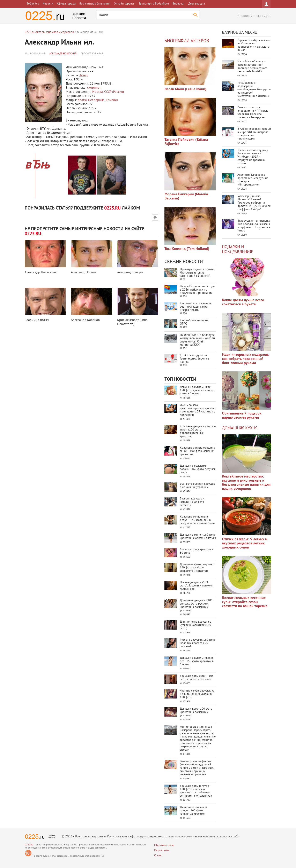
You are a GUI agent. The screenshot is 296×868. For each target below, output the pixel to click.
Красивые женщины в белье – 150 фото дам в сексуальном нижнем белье (198, 520)
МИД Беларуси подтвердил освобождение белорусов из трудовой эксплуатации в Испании (254, 90)
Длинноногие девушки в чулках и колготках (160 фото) (196, 625)
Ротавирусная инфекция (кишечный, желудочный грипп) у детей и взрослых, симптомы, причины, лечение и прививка (197, 768)
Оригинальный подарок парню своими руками (242, 416)
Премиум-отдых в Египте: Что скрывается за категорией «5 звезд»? (197, 273)
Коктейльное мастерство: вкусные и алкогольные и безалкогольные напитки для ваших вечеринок (246, 483)
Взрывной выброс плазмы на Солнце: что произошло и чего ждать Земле (254, 45)
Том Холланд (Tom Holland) (187, 249)
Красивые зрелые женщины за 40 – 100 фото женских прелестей (198, 451)
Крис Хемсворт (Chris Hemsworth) (132, 322)
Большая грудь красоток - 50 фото (196, 551)
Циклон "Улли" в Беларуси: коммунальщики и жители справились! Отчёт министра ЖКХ (198, 340)
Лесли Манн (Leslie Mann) (185, 89)
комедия (112, 100)
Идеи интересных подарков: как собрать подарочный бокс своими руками (246, 359)
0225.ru (29, 845)
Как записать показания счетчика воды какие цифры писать (196, 307)
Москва (97, 92)
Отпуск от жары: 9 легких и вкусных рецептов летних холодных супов (245, 543)
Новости (48, 4)
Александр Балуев (130, 273)
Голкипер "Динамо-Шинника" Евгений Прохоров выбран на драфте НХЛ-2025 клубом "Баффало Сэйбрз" (254, 203)
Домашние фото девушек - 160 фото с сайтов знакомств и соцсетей (197, 568)
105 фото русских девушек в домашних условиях (197, 486)
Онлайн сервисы (124, 4)
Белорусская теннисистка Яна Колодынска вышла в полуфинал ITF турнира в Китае (254, 226)
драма (82, 100)
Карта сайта (162, 850)
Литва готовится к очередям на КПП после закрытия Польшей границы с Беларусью (253, 113)
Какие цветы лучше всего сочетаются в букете (243, 302)
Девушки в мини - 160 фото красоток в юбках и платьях (198, 536)
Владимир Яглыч (37, 320)
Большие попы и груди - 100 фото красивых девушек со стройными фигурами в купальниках (196, 791)
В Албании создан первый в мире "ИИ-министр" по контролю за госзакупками (254, 134)
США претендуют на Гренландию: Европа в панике (195, 359)
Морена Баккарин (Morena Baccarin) (186, 196)
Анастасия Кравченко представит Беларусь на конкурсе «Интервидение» (253, 180)
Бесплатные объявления (95, 4)
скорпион (94, 88)
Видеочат (179, 4)
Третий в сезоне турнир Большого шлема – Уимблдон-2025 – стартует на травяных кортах (253, 157)
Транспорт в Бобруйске (154, 4)
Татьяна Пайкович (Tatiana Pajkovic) (186, 142)
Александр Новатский (63, 54)
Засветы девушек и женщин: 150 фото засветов (192, 502)
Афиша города (66, 4)
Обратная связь (164, 845)
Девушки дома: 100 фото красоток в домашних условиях (196, 712)
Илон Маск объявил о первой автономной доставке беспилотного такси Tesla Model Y (252, 67)
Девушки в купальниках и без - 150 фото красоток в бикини (197, 661)
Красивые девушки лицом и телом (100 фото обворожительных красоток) (198, 431)
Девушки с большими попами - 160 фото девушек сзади (198, 469)
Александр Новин (84, 273)
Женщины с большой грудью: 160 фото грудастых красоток (193, 811)
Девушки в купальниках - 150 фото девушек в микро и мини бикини (198, 390)
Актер (83, 76)
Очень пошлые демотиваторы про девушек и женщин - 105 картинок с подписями (198, 410)
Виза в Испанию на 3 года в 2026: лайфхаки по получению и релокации (197, 290)
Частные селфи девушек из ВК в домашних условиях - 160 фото (197, 694)
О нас (158, 856)
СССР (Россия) (114, 92)
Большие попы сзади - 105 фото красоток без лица (197, 678)
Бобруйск (33, 4)
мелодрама (96, 100)
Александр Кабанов (85, 320)
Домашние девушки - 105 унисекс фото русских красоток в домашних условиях (196, 605)
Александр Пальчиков (41, 273)
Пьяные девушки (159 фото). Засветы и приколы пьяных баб (197, 586)
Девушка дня (197, 4)
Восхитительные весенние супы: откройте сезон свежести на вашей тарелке (245, 602)
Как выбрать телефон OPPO (194, 322)
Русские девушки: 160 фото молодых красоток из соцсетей (198, 643)
